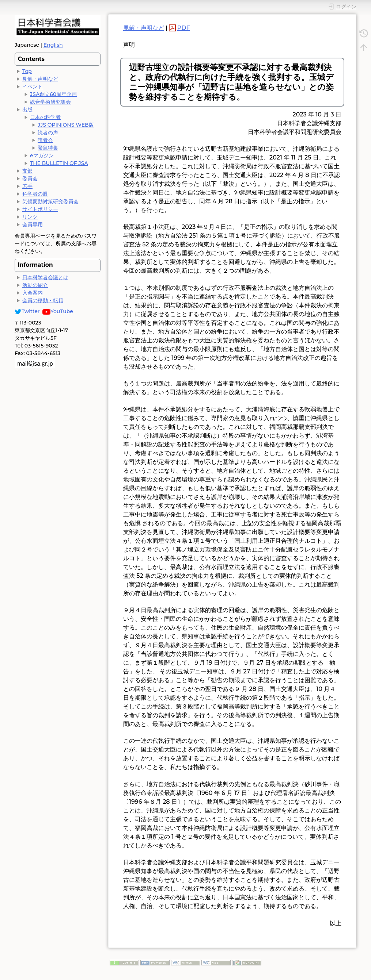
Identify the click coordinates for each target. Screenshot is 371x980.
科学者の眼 (35, 194)
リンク (30, 217)
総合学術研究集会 (50, 102)
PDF (184, 28)
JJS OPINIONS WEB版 (66, 125)
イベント (33, 87)
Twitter (27, 311)
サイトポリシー (40, 209)
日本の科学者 (45, 117)
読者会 (45, 140)
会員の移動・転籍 (43, 300)
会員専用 (33, 224)
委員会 (30, 178)
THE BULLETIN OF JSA (59, 163)
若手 (27, 186)
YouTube (58, 311)
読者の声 (48, 132)
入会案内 (33, 293)
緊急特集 (48, 148)
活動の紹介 (35, 285)
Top (27, 71)
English (53, 45)
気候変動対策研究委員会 (50, 201)
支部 (27, 171)
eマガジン (42, 155)
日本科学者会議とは (45, 277)
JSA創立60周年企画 (53, 94)
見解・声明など (40, 79)
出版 (27, 109)
